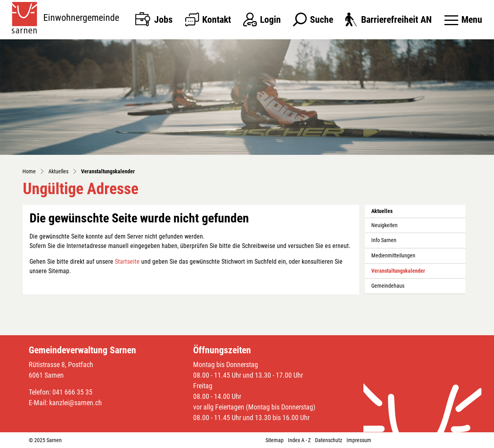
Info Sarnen (384, 240)
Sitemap (275, 440)
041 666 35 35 (72, 392)
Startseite (127, 262)
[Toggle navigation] (463, 20)
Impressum (359, 440)
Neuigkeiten (384, 225)
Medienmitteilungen (393, 256)
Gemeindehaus (388, 286)
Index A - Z (299, 440)
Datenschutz (329, 440)
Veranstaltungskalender (398, 273)
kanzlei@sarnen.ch (76, 403)
